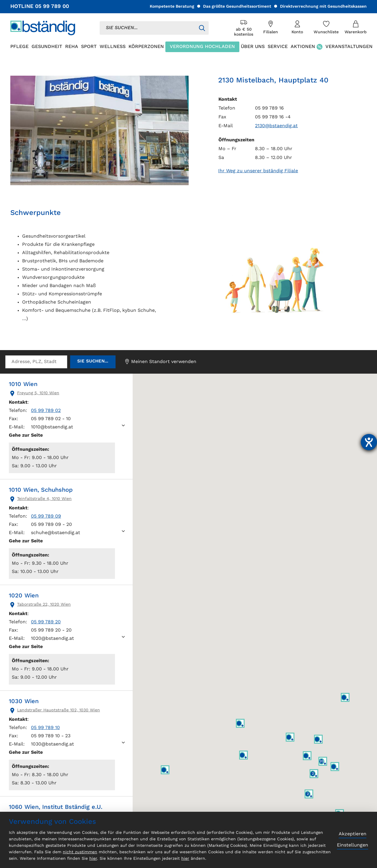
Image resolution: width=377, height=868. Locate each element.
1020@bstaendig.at (52, 639)
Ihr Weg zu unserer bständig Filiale (258, 171)
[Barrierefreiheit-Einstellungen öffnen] (369, 442)
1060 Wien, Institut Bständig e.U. (56, 807)
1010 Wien (23, 385)
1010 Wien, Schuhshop (41, 490)
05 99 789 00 (52, 6)
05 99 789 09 (46, 516)
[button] (307, 756)
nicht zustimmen (80, 852)
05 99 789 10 (45, 728)
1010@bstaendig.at (52, 427)
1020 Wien (24, 596)
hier (93, 859)
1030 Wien (24, 702)
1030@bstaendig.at (52, 744)
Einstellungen (353, 845)
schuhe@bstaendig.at (56, 533)
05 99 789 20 (46, 622)
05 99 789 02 (46, 411)
